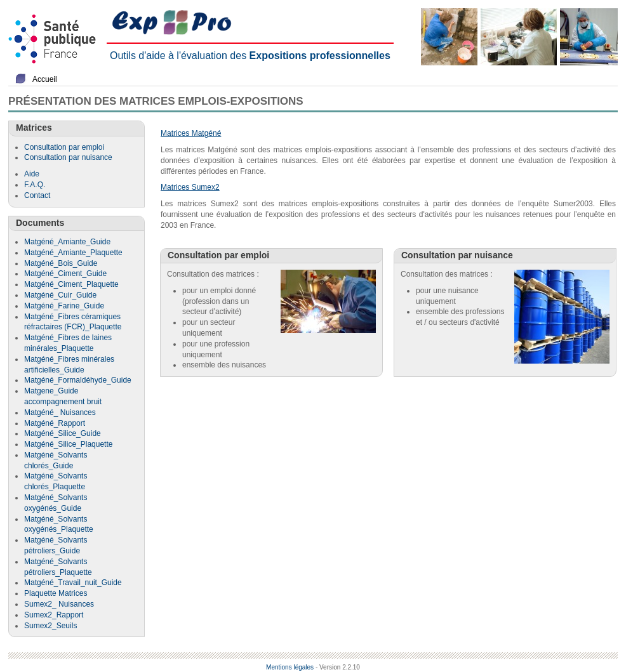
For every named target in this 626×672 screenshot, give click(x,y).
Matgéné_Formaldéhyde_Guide (78, 380)
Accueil (45, 79)
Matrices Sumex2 (190, 187)
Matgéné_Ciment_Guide (65, 273)
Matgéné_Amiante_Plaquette (73, 253)
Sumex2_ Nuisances (59, 604)
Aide (32, 174)
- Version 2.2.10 (338, 667)
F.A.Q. (35, 185)
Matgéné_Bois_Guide (61, 263)
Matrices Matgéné (191, 133)
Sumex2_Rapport (54, 615)
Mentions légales (290, 667)
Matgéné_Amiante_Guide (67, 242)
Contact (37, 195)
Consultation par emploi (64, 147)
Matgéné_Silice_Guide (63, 433)
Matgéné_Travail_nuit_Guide (73, 583)
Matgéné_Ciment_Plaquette (71, 284)
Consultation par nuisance (68, 157)
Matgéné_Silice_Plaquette (68, 444)
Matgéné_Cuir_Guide (60, 295)
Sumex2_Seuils (50, 626)
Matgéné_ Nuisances (60, 412)
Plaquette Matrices (56, 593)
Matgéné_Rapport (55, 423)
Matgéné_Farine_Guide (64, 306)
